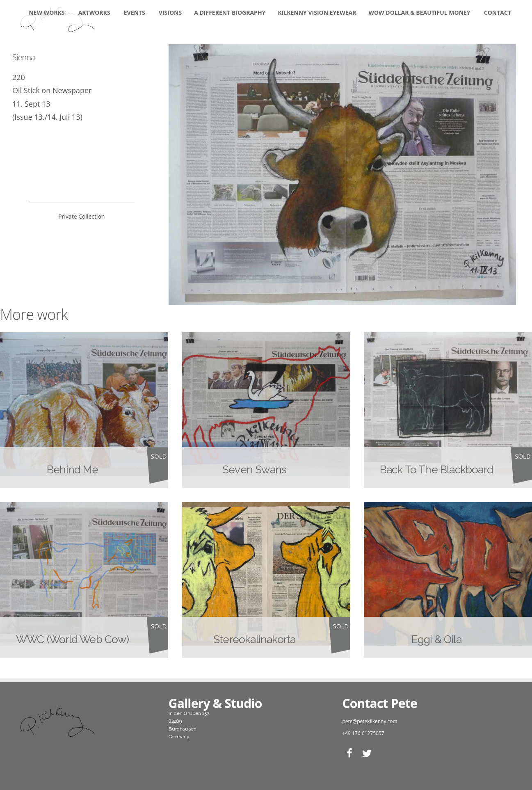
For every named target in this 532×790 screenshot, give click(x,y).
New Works (47, 13)
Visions (170, 13)
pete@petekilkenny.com (370, 721)
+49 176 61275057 (363, 733)
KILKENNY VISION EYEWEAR (317, 13)
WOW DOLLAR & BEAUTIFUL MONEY (419, 13)
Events (135, 13)
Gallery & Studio (215, 703)
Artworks (94, 13)
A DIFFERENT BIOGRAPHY (230, 13)
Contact (498, 13)
